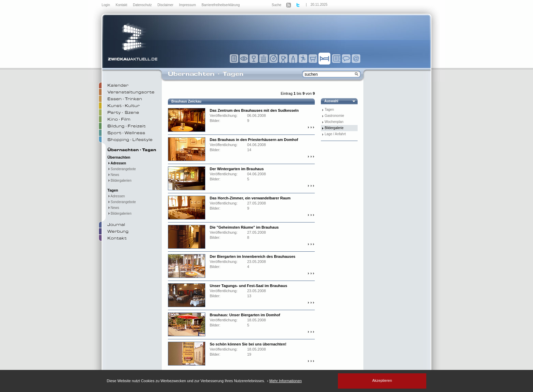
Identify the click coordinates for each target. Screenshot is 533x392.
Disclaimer (166, 5)
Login (106, 5)
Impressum (188, 5)
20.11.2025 (319, 5)
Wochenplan (334, 122)
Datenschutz (143, 5)
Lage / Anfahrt (335, 134)
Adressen (117, 163)
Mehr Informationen (285, 381)
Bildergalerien (119, 181)
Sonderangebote (122, 169)
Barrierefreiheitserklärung (221, 5)
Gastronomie (334, 116)
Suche (276, 5)
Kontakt (122, 5)
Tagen (329, 110)
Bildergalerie (334, 128)
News (113, 175)
